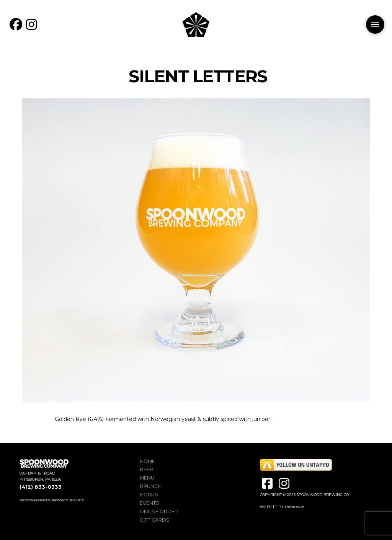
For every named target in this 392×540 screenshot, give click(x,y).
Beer (146, 469)
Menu (147, 478)
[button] (375, 24)
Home (147, 461)
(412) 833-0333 (41, 487)
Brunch (151, 486)
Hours (149, 495)
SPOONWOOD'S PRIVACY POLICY (52, 500)
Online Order (159, 511)
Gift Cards (155, 520)
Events (149, 503)
